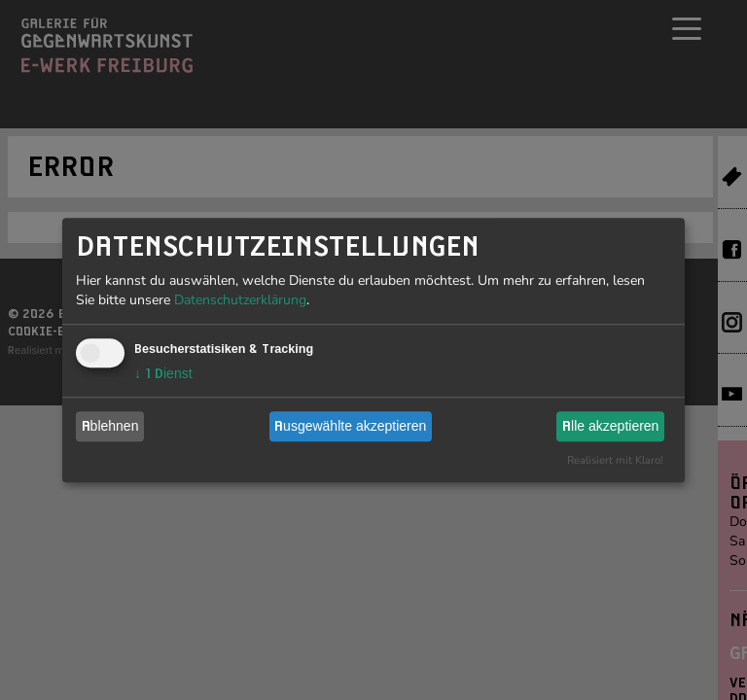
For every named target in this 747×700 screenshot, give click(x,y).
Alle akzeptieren (610, 426)
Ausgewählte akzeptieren (350, 426)
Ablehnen (110, 426)
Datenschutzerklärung (240, 300)
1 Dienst (163, 373)
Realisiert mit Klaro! (615, 460)
